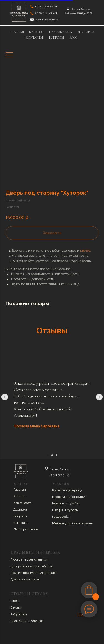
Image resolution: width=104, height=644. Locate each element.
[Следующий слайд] (99, 397)
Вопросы (20, 516)
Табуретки (19, 614)
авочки (38, 621)
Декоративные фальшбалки (32, 566)
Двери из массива (25, 579)
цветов (85, 251)
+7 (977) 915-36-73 (46, 13)
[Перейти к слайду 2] (52, 455)
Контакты (21, 523)
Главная (20, 490)
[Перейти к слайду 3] (57, 455)
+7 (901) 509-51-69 (46, 6)
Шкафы (58, 510)
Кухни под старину (67, 490)
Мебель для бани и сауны (73, 523)
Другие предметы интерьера (34, 573)
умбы (74, 503)
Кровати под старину (69, 497)
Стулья (16, 608)
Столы (15, 601)
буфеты (73, 510)
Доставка (20, 509)
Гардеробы (61, 517)
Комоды (59, 503)
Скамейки (19, 621)
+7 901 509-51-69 (59, 475)
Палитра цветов (26, 529)
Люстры (17, 559)
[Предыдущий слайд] (5, 397)
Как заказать (23, 503)
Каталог (19, 496)
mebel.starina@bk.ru (47, 19)
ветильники (38, 559)
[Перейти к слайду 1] (48, 455)
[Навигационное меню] (9, 55)
